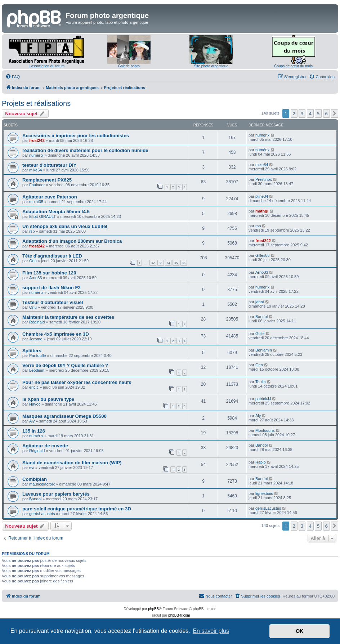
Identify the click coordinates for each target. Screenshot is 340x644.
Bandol (261, 317)
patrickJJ (263, 399)
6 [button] (326, 113)
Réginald (37, 322)
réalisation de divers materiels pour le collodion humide (85, 150)
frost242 (37, 140)
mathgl (262, 211)
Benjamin (264, 350)
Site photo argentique (211, 66)
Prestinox (264, 179)
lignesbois (264, 493)
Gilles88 (263, 255)
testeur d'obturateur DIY (49, 165)
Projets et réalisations (36, 103)
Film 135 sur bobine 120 (49, 273)
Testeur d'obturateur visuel (53, 302)
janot (260, 302)
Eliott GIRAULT (42, 216)
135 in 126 (34, 431)
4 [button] (310, 113)
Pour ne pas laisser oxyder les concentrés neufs (77, 382)
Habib (261, 462)
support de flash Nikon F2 (52, 288)
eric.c (34, 387)
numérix (262, 135)
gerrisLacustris (42, 514)
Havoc (35, 404)
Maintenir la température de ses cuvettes (68, 317)
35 (176, 263)
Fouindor (37, 185)
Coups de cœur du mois (293, 66)
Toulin (261, 382)
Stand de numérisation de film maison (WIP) (72, 463)
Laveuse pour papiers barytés (56, 494)
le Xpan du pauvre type (48, 399)
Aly (32, 421)
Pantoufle (37, 355)
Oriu (33, 261)
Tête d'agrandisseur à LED (52, 256)
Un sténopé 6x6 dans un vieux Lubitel (65, 226)
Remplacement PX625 (47, 180)
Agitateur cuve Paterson (50, 197)
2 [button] (294, 113)
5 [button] (318, 113)
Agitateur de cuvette (45, 446)
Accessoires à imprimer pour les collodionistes (76, 136)
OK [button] (300, 631)
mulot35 (36, 202)
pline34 (262, 196)
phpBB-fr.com (179, 615)
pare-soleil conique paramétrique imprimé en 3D (77, 509)
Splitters (32, 351)
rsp (32, 231)
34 (168, 263)
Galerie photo (129, 66)
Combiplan (35, 479)
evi (32, 468)
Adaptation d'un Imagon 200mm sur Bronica (72, 241)
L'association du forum (46, 66)
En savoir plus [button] (211, 631)
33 (161, 263)
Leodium (37, 370)
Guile (260, 334)
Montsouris (265, 430)
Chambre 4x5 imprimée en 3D (56, 334)
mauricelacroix (42, 484)
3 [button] (302, 113)
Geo (259, 365)
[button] (335, 113)
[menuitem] (13, 77)
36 (184, 263)
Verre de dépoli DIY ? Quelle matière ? (65, 365)
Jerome (36, 339)
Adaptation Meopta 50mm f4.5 (56, 212)
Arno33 (35, 278)
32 (153, 263)
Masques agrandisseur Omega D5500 (64, 416)
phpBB (153, 609)
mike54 (35, 170)
